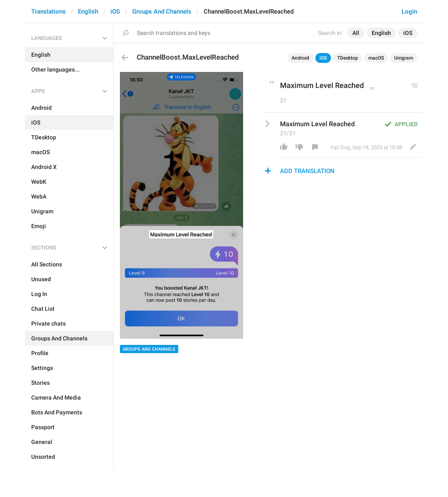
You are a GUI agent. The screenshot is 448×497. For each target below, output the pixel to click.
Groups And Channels (162, 12)
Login (409, 12)
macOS (376, 58)
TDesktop (348, 58)
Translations (48, 12)
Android (300, 58)
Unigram (404, 58)
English (88, 12)
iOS (115, 12)
